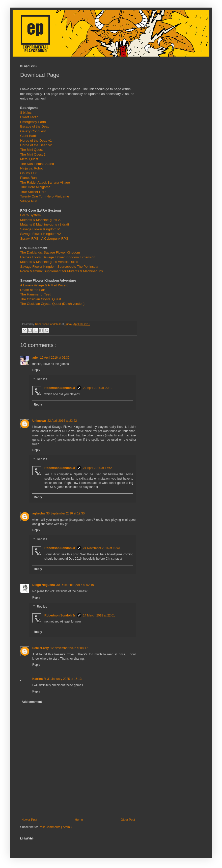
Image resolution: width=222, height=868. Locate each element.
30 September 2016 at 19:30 (65, 513)
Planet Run (28, 178)
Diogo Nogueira (44, 585)
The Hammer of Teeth (36, 294)
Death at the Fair (33, 290)
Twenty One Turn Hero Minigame (45, 196)
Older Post (128, 820)
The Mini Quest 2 (33, 154)
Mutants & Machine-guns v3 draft (45, 224)
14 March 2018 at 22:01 (99, 615)
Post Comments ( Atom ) (55, 827)
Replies (42, 379)
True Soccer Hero (33, 192)
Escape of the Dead (35, 126)
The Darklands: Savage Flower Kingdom (50, 252)
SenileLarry (40, 648)
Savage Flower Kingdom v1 (40, 229)
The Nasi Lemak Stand (37, 164)
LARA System (30, 215)
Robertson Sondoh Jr (60, 388)
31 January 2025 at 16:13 (64, 679)
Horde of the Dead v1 (36, 141)
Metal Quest (29, 159)
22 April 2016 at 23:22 (62, 421)
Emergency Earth (33, 122)
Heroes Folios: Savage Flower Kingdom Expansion (58, 257)
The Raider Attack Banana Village (45, 182)
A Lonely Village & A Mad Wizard (44, 285)
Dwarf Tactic (29, 117)
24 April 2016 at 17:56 (98, 468)
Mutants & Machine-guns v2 (41, 220)
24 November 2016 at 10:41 (102, 548)
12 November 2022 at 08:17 (69, 648)
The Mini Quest (31, 150)
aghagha (38, 513)
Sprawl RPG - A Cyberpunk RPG (44, 239)
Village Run (29, 201)
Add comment (32, 702)
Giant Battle (29, 136)
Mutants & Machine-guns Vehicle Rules (49, 262)
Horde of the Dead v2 (36, 145)
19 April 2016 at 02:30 (55, 358)
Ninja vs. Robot (31, 168)
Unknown (39, 421)
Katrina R (39, 679)
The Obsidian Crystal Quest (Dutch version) (52, 304)
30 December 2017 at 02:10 (75, 585)
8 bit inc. (26, 113)
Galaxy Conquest (33, 131)
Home (79, 820)
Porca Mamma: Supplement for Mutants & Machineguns (62, 271)
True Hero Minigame (35, 187)
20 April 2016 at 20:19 (98, 388)
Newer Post (29, 820)
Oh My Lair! (29, 173)
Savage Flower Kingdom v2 (40, 234)
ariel (35, 358)
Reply (36, 370)
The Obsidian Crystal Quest (41, 299)
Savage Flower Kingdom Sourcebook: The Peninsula (59, 267)
